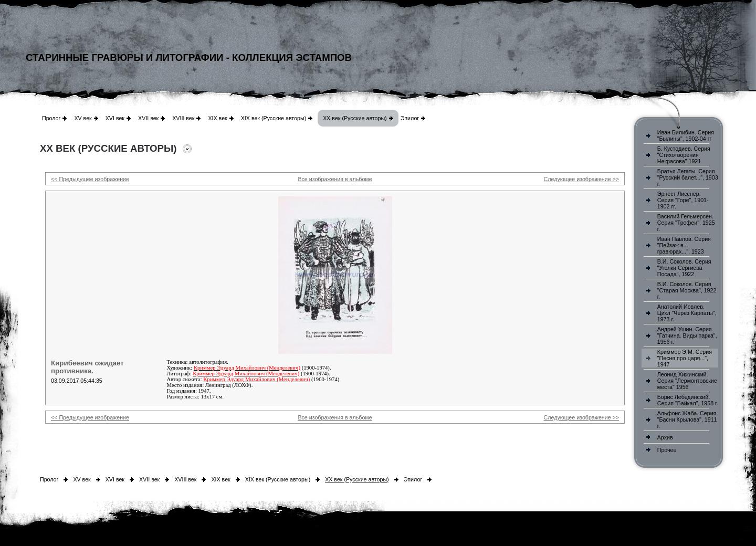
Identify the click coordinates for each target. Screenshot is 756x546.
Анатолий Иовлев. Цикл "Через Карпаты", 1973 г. (687, 313)
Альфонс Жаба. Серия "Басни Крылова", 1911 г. (687, 419)
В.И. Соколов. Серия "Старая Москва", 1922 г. (687, 290)
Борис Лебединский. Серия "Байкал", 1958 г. (688, 400)
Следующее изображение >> (581, 179)
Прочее (667, 450)
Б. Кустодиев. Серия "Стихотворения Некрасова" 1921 (684, 155)
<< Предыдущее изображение (90, 179)
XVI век (115, 118)
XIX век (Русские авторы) (274, 118)
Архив (665, 437)
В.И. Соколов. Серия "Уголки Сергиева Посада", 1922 (684, 268)
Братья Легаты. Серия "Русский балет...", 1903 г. (688, 177)
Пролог (51, 118)
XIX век (217, 118)
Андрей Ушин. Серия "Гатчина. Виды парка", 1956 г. (687, 335)
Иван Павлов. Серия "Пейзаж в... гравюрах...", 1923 (684, 245)
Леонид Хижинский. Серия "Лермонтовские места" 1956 (687, 381)
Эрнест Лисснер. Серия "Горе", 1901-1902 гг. (683, 200)
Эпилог (410, 118)
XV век (83, 118)
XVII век (148, 118)
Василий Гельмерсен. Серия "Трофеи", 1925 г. (686, 223)
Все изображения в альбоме (335, 179)
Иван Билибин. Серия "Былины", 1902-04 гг (686, 135)
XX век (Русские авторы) (355, 118)
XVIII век (183, 118)
